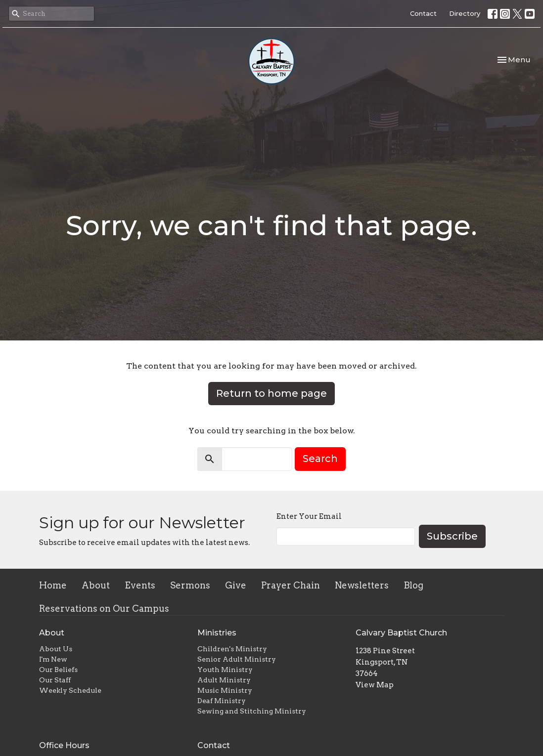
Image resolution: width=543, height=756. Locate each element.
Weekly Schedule (70, 690)
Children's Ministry (232, 649)
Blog (413, 585)
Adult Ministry (224, 680)
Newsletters (362, 585)
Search (320, 459)
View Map (375, 685)
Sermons (190, 585)
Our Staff (55, 680)
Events (140, 585)
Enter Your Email (309, 516)
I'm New (53, 659)
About (96, 585)
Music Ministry (225, 690)
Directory (465, 13)
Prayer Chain (291, 585)
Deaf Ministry (222, 701)
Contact (423, 13)
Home (53, 585)
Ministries (217, 633)
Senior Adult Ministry (237, 659)
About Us (56, 649)
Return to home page (271, 393)
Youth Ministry (225, 670)
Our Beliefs (58, 670)
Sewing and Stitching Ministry (252, 711)
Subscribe (452, 536)
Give (236, 585)
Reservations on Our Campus (104, 609)
